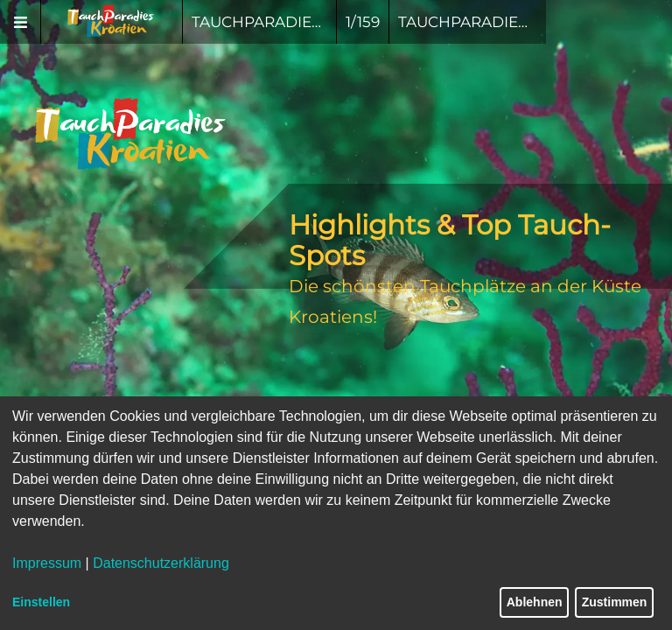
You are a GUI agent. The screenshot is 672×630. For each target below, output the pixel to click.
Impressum (47, 563)
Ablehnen (535, 602)
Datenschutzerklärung (161, 563)
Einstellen (41, 602)
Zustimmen (615, 602)
